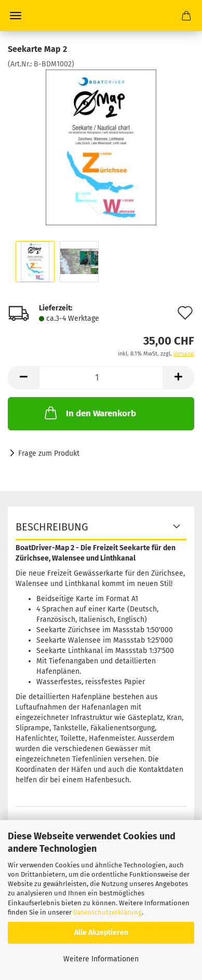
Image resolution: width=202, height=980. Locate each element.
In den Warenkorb (89, 413)
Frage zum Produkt (49, 453)
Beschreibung (52, 527)
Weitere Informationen (101, 959)
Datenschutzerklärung (107, 912)
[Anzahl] (101, 378)
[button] (23, 378)
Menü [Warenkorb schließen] (16, 16)
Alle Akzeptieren (101, 933)
